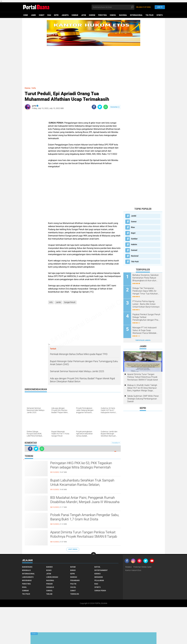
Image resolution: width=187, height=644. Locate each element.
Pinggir (49, 584)
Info (34, 88)
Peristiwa (102, 15)
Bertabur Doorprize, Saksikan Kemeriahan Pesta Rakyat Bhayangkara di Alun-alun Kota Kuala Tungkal (146, 278)
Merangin (99, 577)
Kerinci (98, 574)
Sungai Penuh (70, 302)
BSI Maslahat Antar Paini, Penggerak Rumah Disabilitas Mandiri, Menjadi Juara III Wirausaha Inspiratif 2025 (85, 502)
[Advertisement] (94, 64)
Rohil (24, 587)
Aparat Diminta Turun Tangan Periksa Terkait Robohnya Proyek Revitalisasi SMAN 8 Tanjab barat (84, 537)
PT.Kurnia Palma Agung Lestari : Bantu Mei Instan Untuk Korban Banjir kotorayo (146, 304)
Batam (73, 567)
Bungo (73, 570)
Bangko (49, 567)
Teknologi (75, 594)
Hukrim (92, 15)
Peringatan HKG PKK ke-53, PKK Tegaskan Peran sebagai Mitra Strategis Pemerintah (81, 465)
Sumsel (113, 15)
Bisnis (49, 570)
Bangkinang (27, 567)
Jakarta (65, 15)
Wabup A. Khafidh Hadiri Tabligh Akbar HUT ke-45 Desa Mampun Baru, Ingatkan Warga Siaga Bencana (142, 388)
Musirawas (27, 580)
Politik (73, 584)
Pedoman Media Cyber (142, 567)
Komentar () (115, 107)
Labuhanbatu (28, 577)
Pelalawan (99, 580)
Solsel (73, 587)
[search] (113, 7)
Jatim (84, 15)
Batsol (97, 567)
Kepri (56, 15)
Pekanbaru (75, 580)
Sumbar (75, 15)
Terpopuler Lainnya (143, 340)
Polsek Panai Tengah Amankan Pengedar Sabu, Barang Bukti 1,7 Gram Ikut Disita (85, 517)
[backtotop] (94, 555)
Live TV (159, 7)
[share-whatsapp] (106, 107)
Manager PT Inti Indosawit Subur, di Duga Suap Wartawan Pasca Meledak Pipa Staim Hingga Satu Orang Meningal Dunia (146, 330)
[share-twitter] (100, 107)
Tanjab (49, 594)
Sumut (42, 15)
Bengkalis (26, 570)
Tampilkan (116, 443)
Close (34, 634)
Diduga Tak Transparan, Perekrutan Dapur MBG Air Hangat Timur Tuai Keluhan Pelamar (145, 291)
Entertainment (101, 570)
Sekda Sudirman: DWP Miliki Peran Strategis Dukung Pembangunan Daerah (143, 399)
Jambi (33, 15)
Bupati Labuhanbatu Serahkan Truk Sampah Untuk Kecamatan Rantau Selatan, (82, 483)
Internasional (136, 15)
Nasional (123, 15)
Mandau (74, 577)
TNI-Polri (150, 15)
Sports (160, 15)
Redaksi (128, 567)
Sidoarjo (50, 587)
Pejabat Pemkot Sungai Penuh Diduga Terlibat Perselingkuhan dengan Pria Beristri (146, 317)
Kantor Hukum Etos (133, 570)
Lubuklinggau (52, 577)
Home (26, 15)
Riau (49, 15)
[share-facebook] (94, 107)
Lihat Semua (73, 549)
